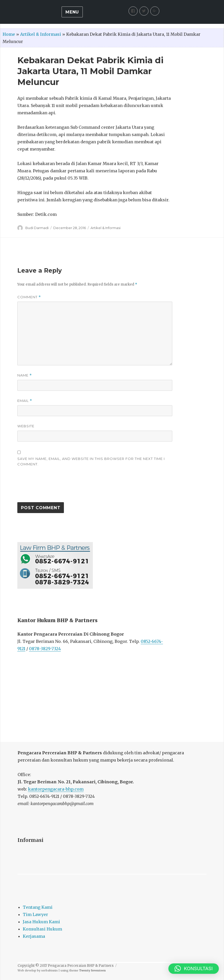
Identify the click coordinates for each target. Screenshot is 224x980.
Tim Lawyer (35, 914)
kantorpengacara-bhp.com (56, 789)
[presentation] (57, 487)
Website (26, 426)
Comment (29, 297)
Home (9, 34)
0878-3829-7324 (45, 649)
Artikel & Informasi (41, 34)
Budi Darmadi (37, 228)
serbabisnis (49, 970)
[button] (194, 969)
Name (25, 375)
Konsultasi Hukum (42, 929)
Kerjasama (34, 936)
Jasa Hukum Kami (41, 922)
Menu (72, 12)
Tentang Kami (38, 907)
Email (25, 401)
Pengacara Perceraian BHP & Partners (81, 966)
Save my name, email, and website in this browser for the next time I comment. (91, 461)
